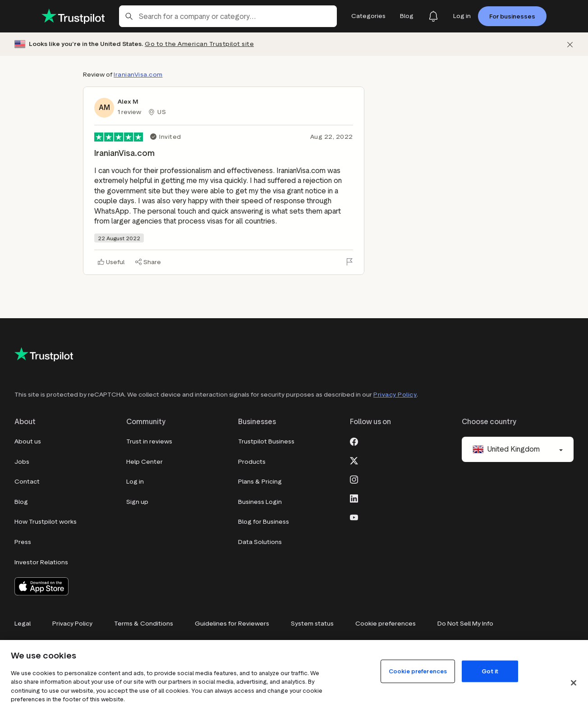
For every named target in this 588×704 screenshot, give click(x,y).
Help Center (145, 462)
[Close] (574, 683)
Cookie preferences (386, 624)
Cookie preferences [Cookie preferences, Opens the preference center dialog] (418, 671)
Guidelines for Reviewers (232, 624)
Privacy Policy (395, 395)
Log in (135, 482)
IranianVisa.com (138, 75)
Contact (27, 482)
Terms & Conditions (144, 624)
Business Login (260, 502)
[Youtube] (354, 517)
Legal (23, 624)
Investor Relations (41, 562)
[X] (354, 460)
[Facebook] (354, 441)
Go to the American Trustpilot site (199, 44)
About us (28, 441)
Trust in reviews (149, 441)
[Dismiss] (570, 44)
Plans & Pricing (260, 482)
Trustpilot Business (266, 441)
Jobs (22, 462)
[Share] (148, 262)
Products (252, 462)
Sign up (137, 502)
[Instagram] (354, 479)
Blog (21, 502)
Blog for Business (264, 522)
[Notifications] (433, 16)
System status (312, 624)
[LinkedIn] (354, 498)
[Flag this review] (349, 262)
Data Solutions (260, 542)
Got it (490, 671)
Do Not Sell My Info (465, 624)
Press (23, 542)
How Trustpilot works (46, 522)
